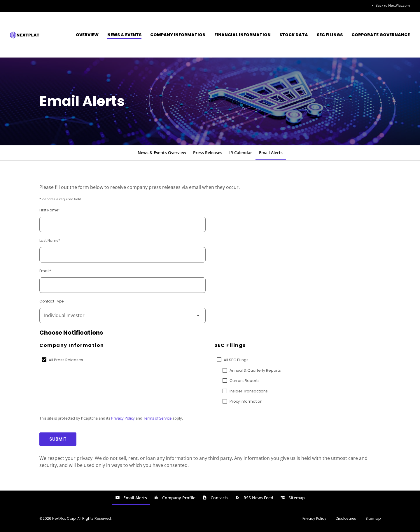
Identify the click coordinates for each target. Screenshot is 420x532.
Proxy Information (246, 401)
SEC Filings (330, 35)
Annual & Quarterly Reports (255, 370)
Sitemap (293, 498)
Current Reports (245, 381)
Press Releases (208, 153)
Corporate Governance (381, 35)
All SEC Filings (236, 360)
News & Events (124, 35)
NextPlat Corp (64, 518)
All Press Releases (66, 360)
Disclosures (346, 519)
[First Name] (123, 224)
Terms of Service (157, 418)
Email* (45, 271)
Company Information (178, 35)
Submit (58, 439)
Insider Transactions (249, 391)
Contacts (215, 498)
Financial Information (243, 35)
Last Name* (50, 240)
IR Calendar (241, 153)
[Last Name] (123, 255)
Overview (87, 35)
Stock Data (294, 35)
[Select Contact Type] (123, 315)
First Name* (50, 210)
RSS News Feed (254, 498)
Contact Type (51, 301)
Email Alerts (271, 153)
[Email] (123, 285)
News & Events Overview (162, 153)
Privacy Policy (123, 418)
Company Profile (175, 498)
